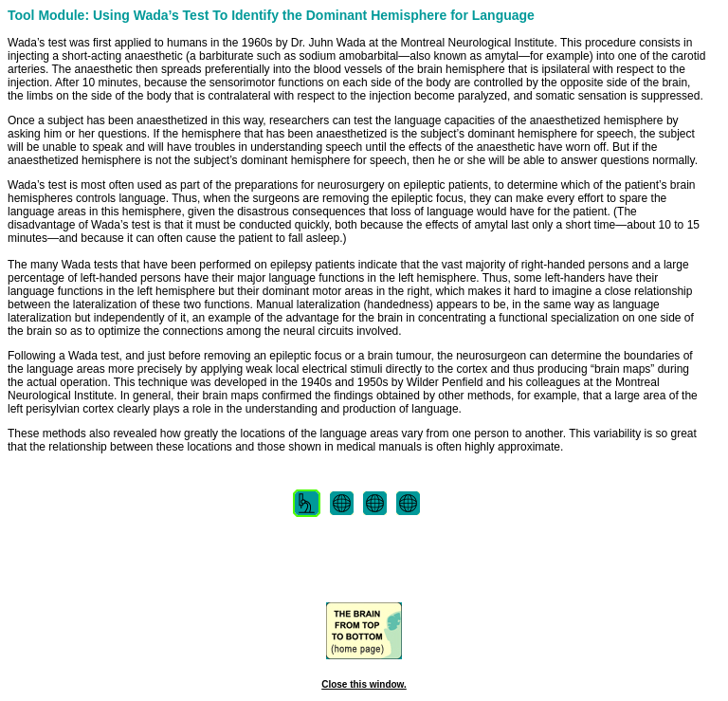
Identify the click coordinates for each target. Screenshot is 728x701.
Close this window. (364, 684)
